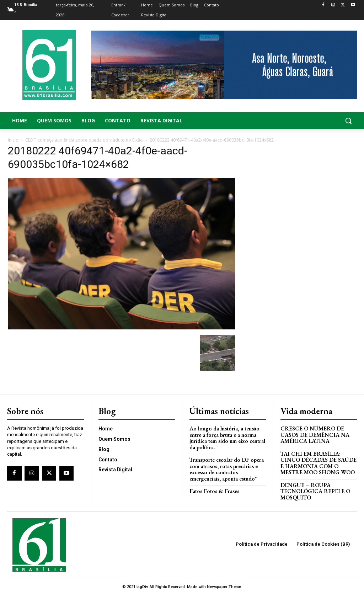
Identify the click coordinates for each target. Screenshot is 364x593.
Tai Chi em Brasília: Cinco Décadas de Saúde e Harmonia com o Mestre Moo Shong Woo (317, 461)
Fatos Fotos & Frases (213, 488)
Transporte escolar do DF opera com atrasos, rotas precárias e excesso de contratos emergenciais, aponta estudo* (225, 467)
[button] (318, 121)
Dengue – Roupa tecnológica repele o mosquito (314, 488)
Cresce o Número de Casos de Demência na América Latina (314, 434)
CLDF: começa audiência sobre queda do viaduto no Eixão (84, 140)
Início (13, 140)
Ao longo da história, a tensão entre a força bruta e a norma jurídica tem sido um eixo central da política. (226, 437)
